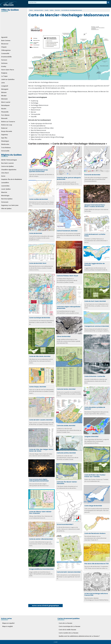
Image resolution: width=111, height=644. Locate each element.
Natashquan (5, 105)
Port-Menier (5, 115)
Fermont (4, 60)
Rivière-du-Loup (7, 125)
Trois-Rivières (6, 148)
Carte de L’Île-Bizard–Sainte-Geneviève (67, 483)
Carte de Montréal (36, 233)
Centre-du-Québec (7, 166)
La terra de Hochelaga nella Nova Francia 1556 (96, 594)
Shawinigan (5, 141)
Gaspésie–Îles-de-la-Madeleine (12, 179)
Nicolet (4, 109)
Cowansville (5, 53)
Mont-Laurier (6, 102)
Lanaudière (5, 183)
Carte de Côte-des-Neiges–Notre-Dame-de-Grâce (41, 450)
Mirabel (4, 96)
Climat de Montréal (64, 336)
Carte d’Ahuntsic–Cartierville (95, 376)
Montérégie (5, 196)
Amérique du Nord (39, 10)
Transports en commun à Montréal (97, 326)
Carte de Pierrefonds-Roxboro (95, 533)
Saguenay (4, 135)
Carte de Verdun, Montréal (66, 389)
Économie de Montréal (92, 175)
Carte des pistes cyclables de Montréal (95, 408)
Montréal (57, 10)
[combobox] (68, 2)
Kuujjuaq (4, 73)
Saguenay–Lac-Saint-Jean (10, 205)
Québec (52, 10)
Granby (4, 66)
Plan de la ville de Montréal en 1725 (97, 564)
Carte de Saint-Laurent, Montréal (41, 420)
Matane (4, 92)
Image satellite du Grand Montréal (41, 569)
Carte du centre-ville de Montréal (41, 539)
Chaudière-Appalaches (9, 170)
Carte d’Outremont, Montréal (67, 231)
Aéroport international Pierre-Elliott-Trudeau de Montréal (95, 206)
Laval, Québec (6, 189)
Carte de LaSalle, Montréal (66, 426)
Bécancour (5, 44)
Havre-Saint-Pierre (8, 70)
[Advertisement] (14, 24)
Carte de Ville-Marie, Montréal (40, 356)
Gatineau (4, 63)
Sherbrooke (5, 144)
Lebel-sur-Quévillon (8, 79)
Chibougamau (6, 50)
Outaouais (5, 202)
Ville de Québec (6, 208)
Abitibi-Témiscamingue (9, 160)
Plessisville (5, 112)
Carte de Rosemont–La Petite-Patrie (95, 235)
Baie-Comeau (6, 40)
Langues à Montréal (91, 436)
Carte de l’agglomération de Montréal (95, 264)
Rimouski (4, 118)
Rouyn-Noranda (7, 131)
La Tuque (4, 76)
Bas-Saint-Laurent (7, 163)
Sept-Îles (4, 138)
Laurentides (5, 186)
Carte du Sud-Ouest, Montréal (95, 301)
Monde (31, 10)
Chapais (4, 47)
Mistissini (4, 99)
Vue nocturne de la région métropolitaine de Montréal (39, 480)
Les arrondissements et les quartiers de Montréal (38, 171)
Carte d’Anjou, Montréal (38, 387)
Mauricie (4, 192)
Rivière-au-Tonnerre (8, 122)
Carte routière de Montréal (38, 199)
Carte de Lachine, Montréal (66, 453)
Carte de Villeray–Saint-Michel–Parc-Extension (40, 512)
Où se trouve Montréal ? (65, 524)
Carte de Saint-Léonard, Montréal (69, 572)
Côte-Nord (5, 173)
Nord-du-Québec (7, 199)
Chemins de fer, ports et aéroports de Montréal (69, 178)
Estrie (3, 176)
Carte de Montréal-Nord (38, 263)
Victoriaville (5, 151)
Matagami (5, 89)
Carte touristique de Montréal (40, 318)
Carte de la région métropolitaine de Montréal (69, 307)
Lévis (3, 83)
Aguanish (4, 37)
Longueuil (5, 86)
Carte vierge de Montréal (93, 506)
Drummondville (6, 57)
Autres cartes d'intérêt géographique (45, 606)
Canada (47, 10)
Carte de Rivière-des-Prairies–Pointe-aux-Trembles (95, 476)
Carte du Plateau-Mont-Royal (67, 276)
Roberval (4, 128)
